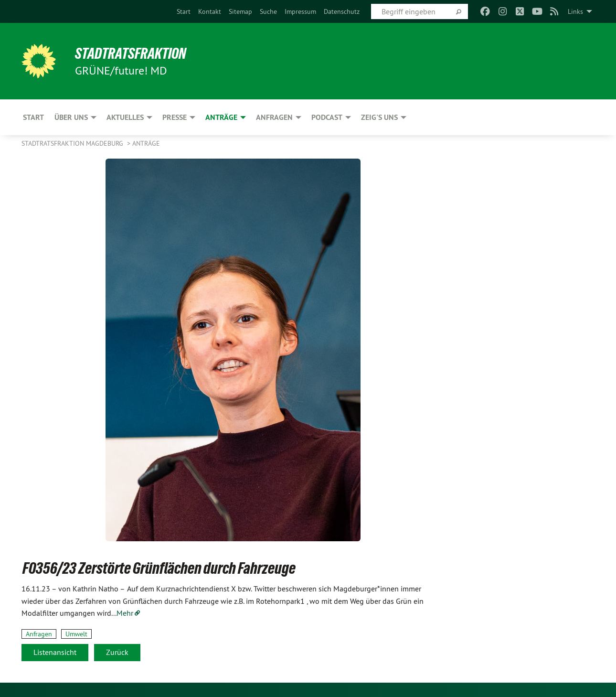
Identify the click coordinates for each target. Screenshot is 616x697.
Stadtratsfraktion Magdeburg (73, 143)
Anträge (146, 143)
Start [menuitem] (33, 117)
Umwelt (76, 634)
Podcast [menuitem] (327, 117)
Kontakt (210, 11)
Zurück (117, 652)
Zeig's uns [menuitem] (379, 117)
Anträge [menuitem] (221, 117)
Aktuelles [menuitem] (125, 117)
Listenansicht (55, 652)
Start (184, 11)
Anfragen (39, 634)
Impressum (300, 11)
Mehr (125, 613)
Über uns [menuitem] (71, 117)
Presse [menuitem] (175, 117)
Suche (268, 11)
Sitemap (240, 11)
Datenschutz (342, 11)
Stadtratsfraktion (131, 54)
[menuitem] (184, 11)
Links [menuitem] (575, 11)
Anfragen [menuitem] (274, 117)
